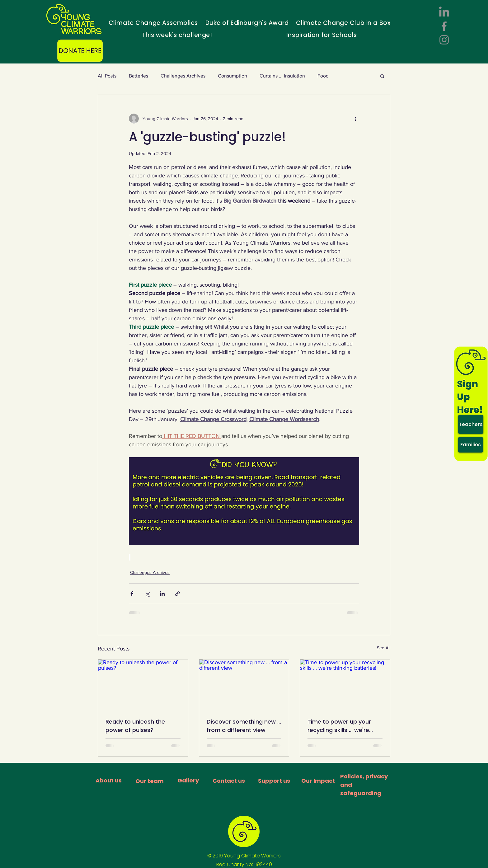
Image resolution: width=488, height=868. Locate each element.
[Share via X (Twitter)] (147, 594)
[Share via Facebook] (132, 594)
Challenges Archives (183, 76)
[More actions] (355, 119)
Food (323, 76)
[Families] (471, 445)
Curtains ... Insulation (282, 76)
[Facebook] (444, 26)
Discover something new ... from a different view (244, 726)
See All (384, 648)
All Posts (107, 76)
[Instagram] (444, 40)
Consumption (232, 76)
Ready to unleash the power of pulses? (135, 726)
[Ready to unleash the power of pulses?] (143, 685)
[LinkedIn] (444, 12)
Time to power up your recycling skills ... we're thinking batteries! (339, 726)
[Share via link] (178, 594)
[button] (382, 76)
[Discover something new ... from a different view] (244, 685)
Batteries (138, 76)
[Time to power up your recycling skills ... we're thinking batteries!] (345, 685)
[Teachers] (471, 424)
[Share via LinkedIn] (162, 594)
